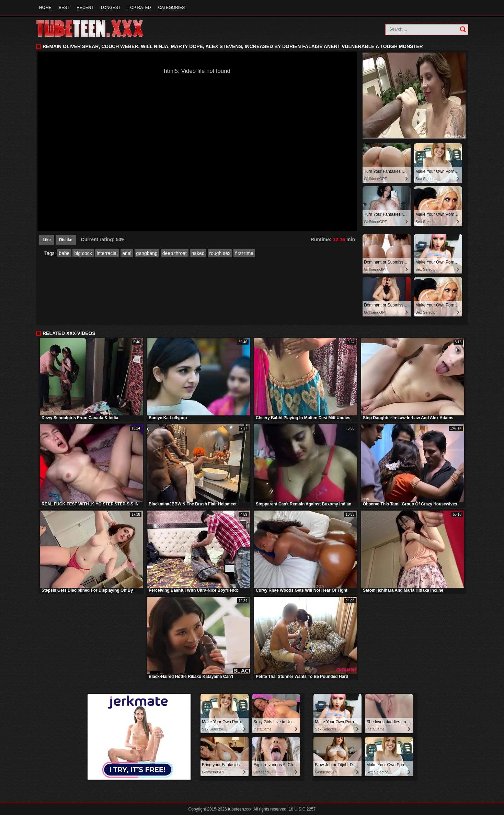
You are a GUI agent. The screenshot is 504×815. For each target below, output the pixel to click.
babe (64, 253)
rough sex (220, 253)
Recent (85, 8)
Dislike (66, 240)
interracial (107, 253)
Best (64, 8)
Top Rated (139, 8)
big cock (83, 253)
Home (45, 8)
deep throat (175, 253)
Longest (111, 8)
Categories (171, 8)
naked (198, 253)
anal (127, 253)
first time (244, 253)
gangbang (147, 253)
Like (47, 240)
